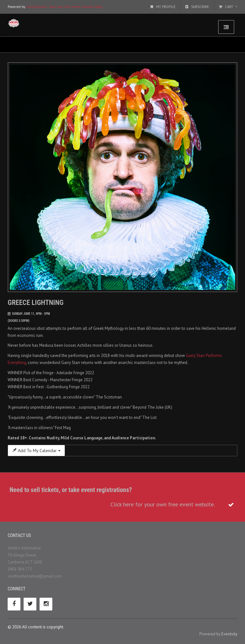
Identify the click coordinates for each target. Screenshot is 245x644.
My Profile (163, 7)
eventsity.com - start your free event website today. (64, 7)
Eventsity (229, 634)
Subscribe (197, 7)
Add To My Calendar (36, 451)
